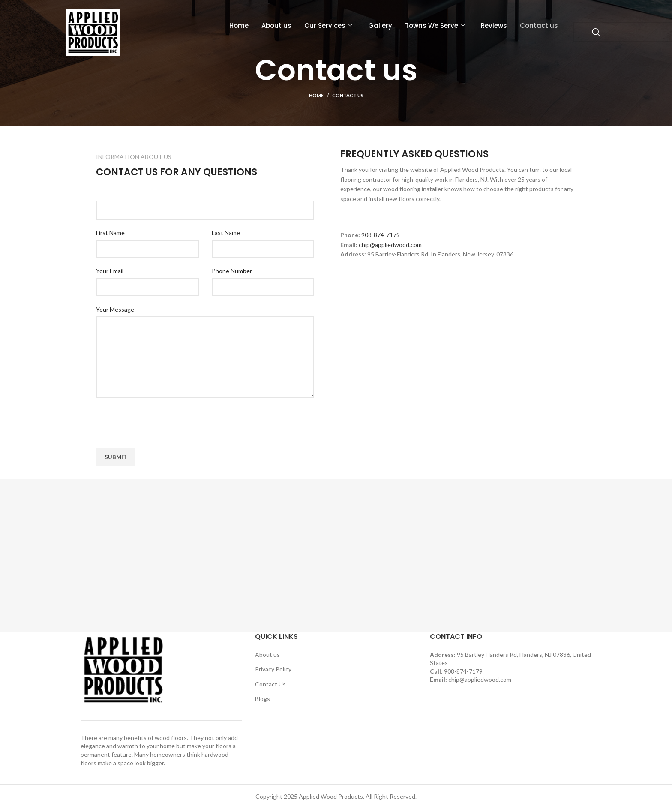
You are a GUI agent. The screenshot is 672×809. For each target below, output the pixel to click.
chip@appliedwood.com (390, 245)
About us (276, 26)
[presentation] (161, 423)
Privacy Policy (273, 669)
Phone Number (232, 271)
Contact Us (270, 684)
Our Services (328, 26)
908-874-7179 (381, 235)
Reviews (494, 26)
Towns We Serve (435, 26)
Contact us (539, 26)
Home (239, 26)
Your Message (115, 309)
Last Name (226, 233)
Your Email (110, 271)
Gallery (380, 26)
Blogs (262, 699)
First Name (110, 233)
